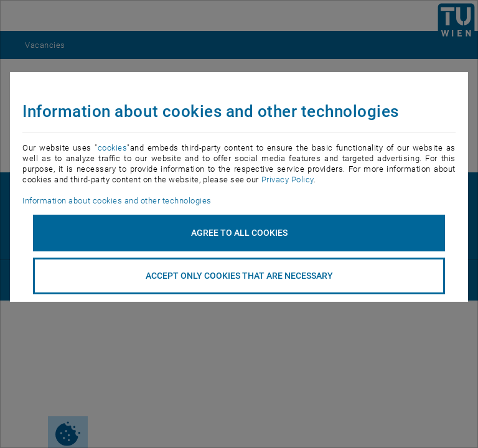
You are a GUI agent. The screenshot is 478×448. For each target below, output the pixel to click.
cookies (113, 148)
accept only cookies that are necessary (239, 276)
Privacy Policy (288, 180)
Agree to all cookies (239, 233)
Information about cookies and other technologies (117, 201)
